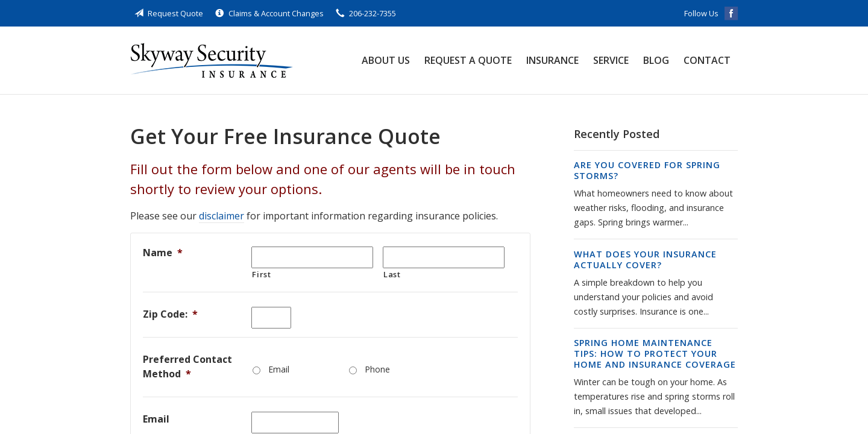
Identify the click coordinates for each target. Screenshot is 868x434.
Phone (377, 369)
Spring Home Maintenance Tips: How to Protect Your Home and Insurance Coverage (655, 354)
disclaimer (222, 216)
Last (392, 274)
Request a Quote (468, 60)
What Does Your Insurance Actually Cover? (645, 259)
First (261, 274)
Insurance (552, 60)
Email (279, 369)
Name (163, 253)
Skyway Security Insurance (212, 60)
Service (611, 60)
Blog (656, 60)
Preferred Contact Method (187, 366)
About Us (386, 60)
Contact (707, 60)
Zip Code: (170, 314)
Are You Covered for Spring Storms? (647, 170)
